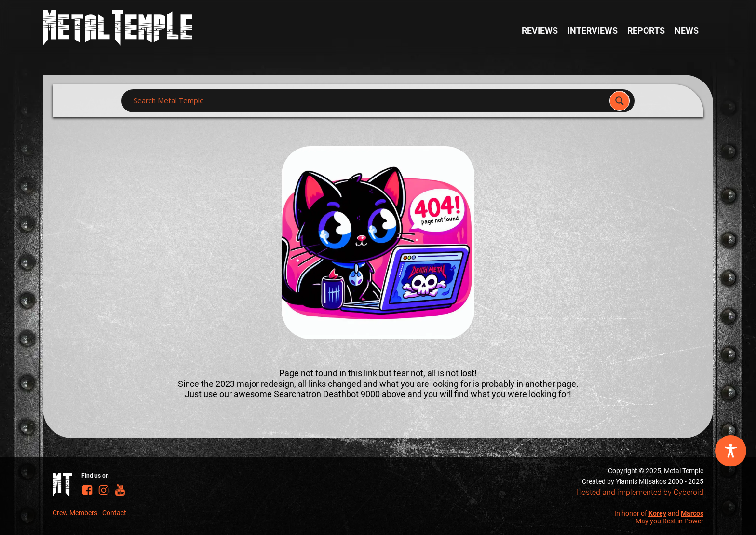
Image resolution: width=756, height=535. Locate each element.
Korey (657, 513)
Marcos (692, 513)
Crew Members (75, 513)
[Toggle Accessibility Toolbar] (731, 451)
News (687, 31)
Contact (114, 513)
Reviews (540, 31)
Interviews (593, 31)
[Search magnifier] (620, 101)
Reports (646, 31)
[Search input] (368, 101)
